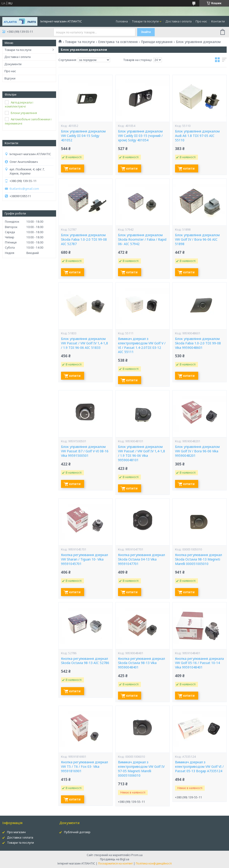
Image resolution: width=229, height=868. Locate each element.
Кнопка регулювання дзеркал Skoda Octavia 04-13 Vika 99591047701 (141, 559)
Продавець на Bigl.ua (115, 859)
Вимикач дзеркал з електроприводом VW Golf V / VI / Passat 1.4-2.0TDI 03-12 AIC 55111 (142, 345)
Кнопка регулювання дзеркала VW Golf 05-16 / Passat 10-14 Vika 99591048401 (199, 663)
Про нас (201, 21)
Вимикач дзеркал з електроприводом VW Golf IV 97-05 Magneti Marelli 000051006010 (141, 769)
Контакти (218, 21)
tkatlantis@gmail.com (24, 189)
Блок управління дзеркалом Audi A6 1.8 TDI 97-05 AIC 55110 (197, 136)
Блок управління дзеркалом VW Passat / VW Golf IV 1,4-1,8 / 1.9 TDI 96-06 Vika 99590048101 (141, 453)
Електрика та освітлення (118, 42)
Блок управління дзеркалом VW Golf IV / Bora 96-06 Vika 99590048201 (197, 451)
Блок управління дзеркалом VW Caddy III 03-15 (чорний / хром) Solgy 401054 (140, 136)
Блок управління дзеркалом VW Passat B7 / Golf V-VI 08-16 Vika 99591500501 (85, 451)
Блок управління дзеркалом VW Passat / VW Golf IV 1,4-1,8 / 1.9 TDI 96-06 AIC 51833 (84, 343)
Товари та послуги (145, 21)
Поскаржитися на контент (115, 863)
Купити (75, 169)
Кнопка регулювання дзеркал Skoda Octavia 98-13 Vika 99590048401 (141, 663)
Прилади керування (157, 42)
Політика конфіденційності (154, 863)
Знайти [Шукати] (146, 32)
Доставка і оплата (179, 21)
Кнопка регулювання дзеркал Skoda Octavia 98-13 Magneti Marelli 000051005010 (199, 559)
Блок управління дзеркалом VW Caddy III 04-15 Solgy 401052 (83, 136)
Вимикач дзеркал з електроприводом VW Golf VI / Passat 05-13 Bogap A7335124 (199, 767)
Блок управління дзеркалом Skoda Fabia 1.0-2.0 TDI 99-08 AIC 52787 (84, 239)
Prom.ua (137, 855)
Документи (13, 64)
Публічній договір (77, 832)
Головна (122, 21)
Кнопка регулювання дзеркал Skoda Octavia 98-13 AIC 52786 (85, 661)
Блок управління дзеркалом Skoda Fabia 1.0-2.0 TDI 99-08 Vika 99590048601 (198, 343)
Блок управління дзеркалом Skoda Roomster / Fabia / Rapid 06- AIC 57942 (142, 239)
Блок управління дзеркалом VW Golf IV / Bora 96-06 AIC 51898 (197, 239)
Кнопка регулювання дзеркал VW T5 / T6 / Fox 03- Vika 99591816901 (84, 767)
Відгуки (10, 78)
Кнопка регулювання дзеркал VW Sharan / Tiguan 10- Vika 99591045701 (84, 559)
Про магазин (16, 832)
